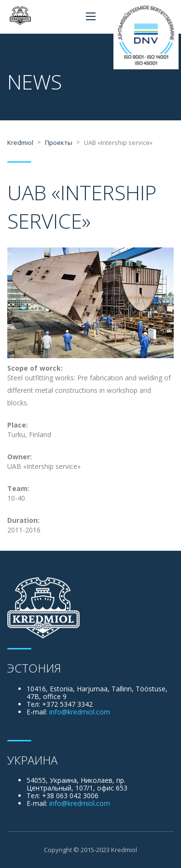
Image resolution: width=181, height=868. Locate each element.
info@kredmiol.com (80, 712)
